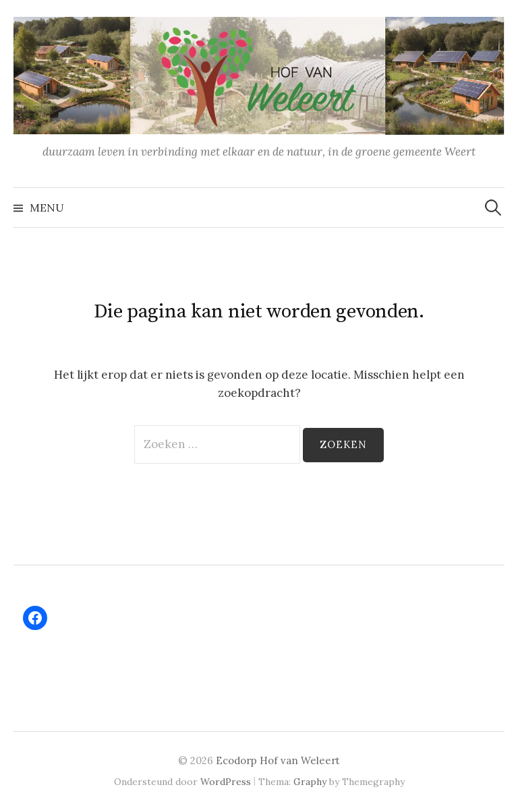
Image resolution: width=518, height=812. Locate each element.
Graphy (310, 782)
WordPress (226, 782)
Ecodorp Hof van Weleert (278, 760)
